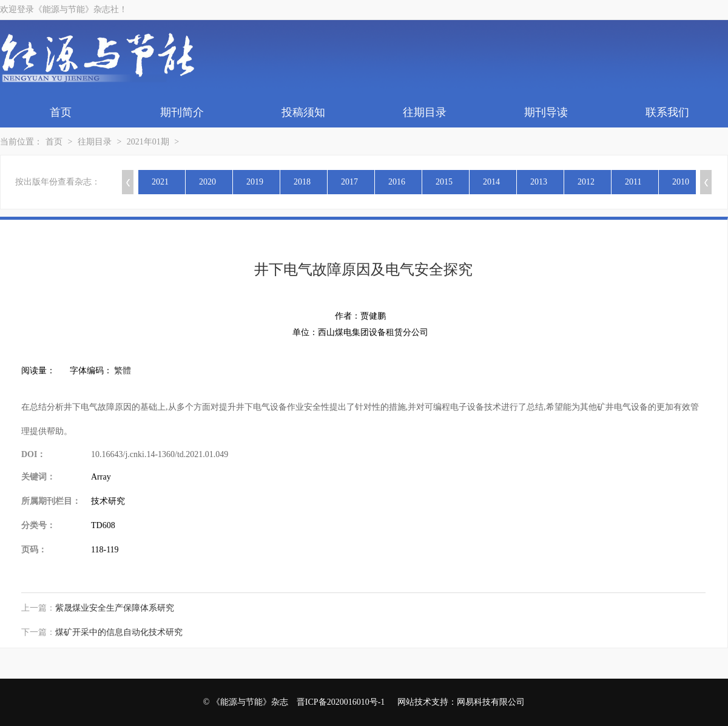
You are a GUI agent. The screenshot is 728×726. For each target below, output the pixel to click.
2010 (681, 182)
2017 (349, 182)
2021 (160, 182)
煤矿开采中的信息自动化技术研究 (119, 632)
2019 (255, 182)
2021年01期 (148, 142)
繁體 (123, 371)
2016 (397, 182)
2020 (207, 182)
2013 (539, 182)
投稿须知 (303, 112)
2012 (586, 182)
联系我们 (667, 112)
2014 (491, 182)
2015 (444, 182)
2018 (302, 182)
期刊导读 (546, 112)
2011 (633, 182)
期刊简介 (182, 112)
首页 (61, 112)
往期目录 (425, 112)
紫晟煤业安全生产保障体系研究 (115, 608)
